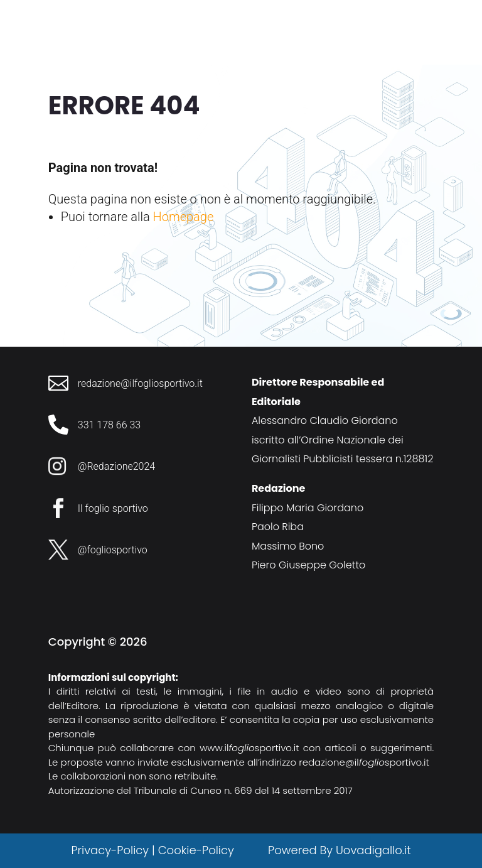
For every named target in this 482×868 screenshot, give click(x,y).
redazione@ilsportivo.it (364, 762)
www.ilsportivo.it (249, 748)
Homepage (184, 217)
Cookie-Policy (198, 850)
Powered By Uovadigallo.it (339, 850)
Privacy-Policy (110, 850)
